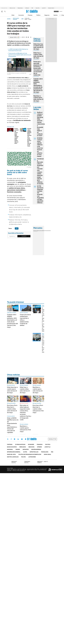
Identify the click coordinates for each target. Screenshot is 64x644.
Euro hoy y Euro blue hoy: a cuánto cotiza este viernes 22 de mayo (12, 409)
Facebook (11, 439)
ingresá (61, 11)
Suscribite (24, 236)
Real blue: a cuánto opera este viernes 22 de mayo (38, 98)
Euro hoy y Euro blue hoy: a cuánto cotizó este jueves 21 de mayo (38, 409)
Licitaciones (32, 457)
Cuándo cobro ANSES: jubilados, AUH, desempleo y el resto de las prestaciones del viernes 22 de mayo (38, 85)
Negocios (47, 15)
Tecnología (45, 452)
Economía (21, 15)
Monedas (35, 231)
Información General (16, 19)
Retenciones (20, 8)
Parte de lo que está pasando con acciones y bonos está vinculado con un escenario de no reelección (38, 68)
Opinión (56, 15)
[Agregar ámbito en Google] (14, 37)
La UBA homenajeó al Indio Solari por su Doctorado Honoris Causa (18, 50)
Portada (10, 444)
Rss (52, 452)
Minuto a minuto (25, 403)
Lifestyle (47, 447)
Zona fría (38, 8)
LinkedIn (18, 439)
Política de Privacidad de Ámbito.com (30, 454)
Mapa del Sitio (11, 454)
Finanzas (30, 15)
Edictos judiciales (13, 457)
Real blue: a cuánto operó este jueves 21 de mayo (25, 429)
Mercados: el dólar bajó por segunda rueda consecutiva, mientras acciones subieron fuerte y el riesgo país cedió (26, 413)
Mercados (23, 447)
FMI (32, 8)
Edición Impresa (36, 449)
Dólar (13, 15)
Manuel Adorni (51, 8)
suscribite (56, 11)
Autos (25, 452)
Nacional (10, 449)
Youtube (22, 439)
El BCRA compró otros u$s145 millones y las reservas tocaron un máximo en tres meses (40, 147)
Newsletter (61, 15)
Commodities (44, 231)
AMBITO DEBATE (43, 462)
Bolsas (39, 231)
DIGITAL (14, 462)
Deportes (26, 449)
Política (38, 15)
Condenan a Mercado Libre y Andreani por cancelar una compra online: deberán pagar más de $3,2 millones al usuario (40, 171)
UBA (22, 19)
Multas (23, 457)
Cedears (49, 231)
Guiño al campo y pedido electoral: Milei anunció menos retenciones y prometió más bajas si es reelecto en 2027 (41, 124)
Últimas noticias (20, 444)
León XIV (44, 8)
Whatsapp (26, 439)
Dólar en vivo (12, 8)
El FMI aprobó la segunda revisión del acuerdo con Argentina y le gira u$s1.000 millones (40, 194)
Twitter (8, 439)
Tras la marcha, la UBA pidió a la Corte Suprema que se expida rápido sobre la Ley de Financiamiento (20, 55)
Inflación (27, 8)
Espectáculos (34, 452)
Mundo (18, 449)
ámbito (9, 19)
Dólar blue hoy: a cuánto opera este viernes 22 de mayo (38, 46)
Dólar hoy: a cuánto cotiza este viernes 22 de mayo (38, 55)
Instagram (15, 439)
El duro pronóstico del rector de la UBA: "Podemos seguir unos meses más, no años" (17, 136)
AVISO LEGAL (47, 454)
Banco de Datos (12, 447)
